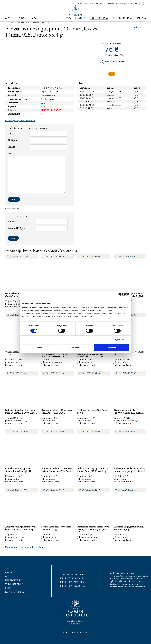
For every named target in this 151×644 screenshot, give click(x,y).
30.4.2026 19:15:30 (127, 257)
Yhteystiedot (89, 4)
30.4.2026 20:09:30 (19, 373)
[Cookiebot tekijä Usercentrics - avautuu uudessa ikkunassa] (118, 294)
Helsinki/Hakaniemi (73, 582)
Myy (34, 18)
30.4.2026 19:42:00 (127, 432)
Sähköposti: (13, 140)
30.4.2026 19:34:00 (91, 373)
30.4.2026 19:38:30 (127, 373)
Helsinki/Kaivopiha (72, 586)
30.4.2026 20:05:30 (55, 257)
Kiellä (39, 348)
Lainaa (22, 18)
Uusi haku (137, 27)
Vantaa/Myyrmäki (72, 574)
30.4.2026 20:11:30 (19, 257)
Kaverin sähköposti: (17, 228)
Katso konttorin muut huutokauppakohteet (26, 547)
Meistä (141, 18)
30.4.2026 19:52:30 (127, 490)
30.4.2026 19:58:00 (19, 490)
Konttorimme (14, 592)
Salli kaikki (112, 348)
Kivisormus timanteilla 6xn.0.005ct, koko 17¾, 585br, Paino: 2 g (127, 413)
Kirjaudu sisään (131, 4)
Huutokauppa (99, 18)
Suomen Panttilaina (13, 23)
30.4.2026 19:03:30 (55, 490)
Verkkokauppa (122, 18)
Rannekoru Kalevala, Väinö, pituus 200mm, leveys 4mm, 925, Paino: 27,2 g (57, 471)
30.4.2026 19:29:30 (19, 432)
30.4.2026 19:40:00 (19, 315)
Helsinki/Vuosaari (72, 578)
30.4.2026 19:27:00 (55, 432)
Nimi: (10, 134)
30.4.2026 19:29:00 (91, 432)
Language (99, 4)
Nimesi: (11, 222)
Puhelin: (12, 147)
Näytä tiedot (119, 340)
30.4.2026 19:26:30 (55, 373)
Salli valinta (76, 348)
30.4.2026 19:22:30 (91, 490)
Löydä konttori (78, 4)
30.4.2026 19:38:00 (91, 257)
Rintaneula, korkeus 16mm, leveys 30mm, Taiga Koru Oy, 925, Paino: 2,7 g (93, 530)
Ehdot (66, 633)
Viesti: (11, 154)
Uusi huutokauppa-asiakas (114, 4)
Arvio (9, 18)
